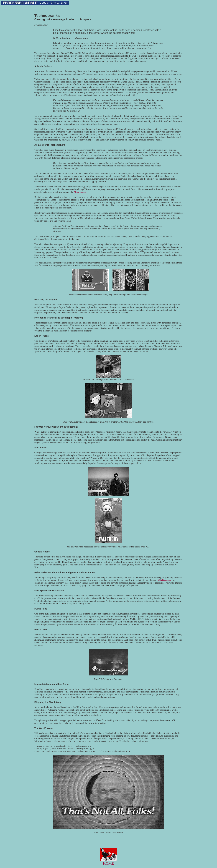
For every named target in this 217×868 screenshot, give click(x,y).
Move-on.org (80, 192)
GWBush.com (165, 580)
